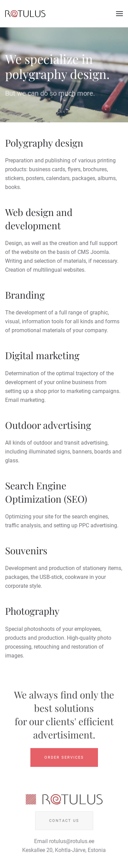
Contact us (64, 821)
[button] (119, 14)
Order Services (64, 758)
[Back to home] (25, 14)
